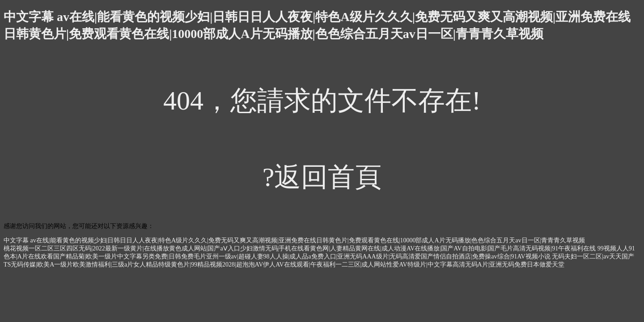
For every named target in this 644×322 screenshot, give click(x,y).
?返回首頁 (322, 177)
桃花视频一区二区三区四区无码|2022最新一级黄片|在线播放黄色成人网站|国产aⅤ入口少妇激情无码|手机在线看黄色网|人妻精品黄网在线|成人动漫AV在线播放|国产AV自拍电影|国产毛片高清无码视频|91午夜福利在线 (300, 248)
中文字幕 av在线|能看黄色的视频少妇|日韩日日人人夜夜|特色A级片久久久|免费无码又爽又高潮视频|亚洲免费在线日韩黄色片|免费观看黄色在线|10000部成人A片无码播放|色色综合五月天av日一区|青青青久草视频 (294, 240)
